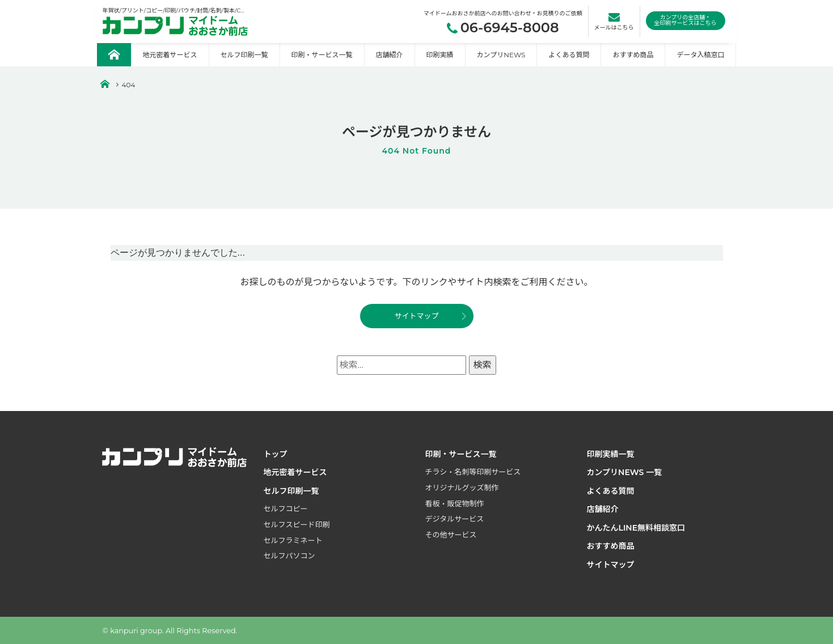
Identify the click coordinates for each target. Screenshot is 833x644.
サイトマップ (416, 316)
